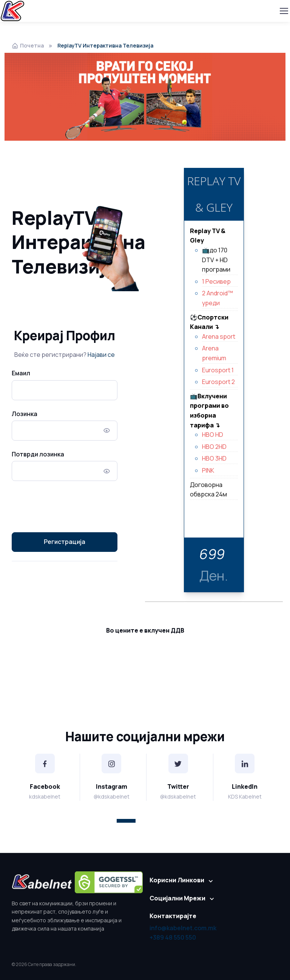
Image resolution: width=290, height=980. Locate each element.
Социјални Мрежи (177, 898)
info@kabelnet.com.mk (183, 928)
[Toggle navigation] (284, 11)
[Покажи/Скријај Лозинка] (107, 431)
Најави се (101, 355)
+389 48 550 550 (173, 937)
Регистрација (65, 542)
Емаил (21, 373)
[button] (126, 821)
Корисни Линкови (177, 880)
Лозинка (25, 414)
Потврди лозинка (38, 454)
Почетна (28, 45)
